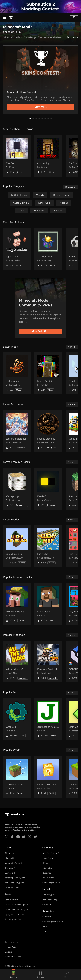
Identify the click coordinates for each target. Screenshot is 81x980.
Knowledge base (50, 895)
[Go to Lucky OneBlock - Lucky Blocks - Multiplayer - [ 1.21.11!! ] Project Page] (48, 777)
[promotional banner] (40, 6)
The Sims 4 (10, 868)
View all (72, 347)
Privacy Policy (11, 947)
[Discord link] (24, 837)
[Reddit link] (35, 837)
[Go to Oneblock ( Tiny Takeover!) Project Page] (17, 777)
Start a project (11, 900)
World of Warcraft (13, 863)
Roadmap (47, 873)
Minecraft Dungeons (14, 883)
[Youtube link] (18, 837)
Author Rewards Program (17, 910)
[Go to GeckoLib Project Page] (17, 719)
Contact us (47, 905)
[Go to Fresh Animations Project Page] (17, 604)
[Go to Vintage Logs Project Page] (17, 489)
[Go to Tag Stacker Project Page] (17, 249)
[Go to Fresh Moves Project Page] (48, 604)
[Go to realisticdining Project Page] (17, 373)
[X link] (29, 837)
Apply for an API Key (14, 915)
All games (9, 853)
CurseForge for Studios (53, 922)
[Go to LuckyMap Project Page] (48, 546)
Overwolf (47, 917)
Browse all (71, 187)
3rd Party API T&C (13, 920)
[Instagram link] (7, 837)
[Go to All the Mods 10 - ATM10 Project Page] (17, 662)
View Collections (40, 331)
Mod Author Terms (13, 957)
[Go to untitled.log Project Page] (48, 156)
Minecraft (9, 858)
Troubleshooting (50, 900)
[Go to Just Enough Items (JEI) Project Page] (48, 719)
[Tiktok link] (12, 837)
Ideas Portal (48, 858)
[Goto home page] (11, 18)
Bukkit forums (49, 878)
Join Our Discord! (51, 853)
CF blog (46, 863)
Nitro (45, 932)
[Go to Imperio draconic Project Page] (48, 431)
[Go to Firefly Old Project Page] (48, 489)
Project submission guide (16, 905)
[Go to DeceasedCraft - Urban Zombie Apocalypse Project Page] (48, 662)
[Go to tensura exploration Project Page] (17, 431)
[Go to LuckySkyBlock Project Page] (17, 546)
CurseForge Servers (51, 883)
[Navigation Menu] (5, 18)
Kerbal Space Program (15, 878)
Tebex (45, 927)
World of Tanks (12, 888)
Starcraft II (10, 873)
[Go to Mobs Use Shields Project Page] (48, 373)
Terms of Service (12, 942)
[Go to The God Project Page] (17, 156)
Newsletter (47, 868)
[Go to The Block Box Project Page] (48, 249)
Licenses (8, 952)
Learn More (41, 107)
